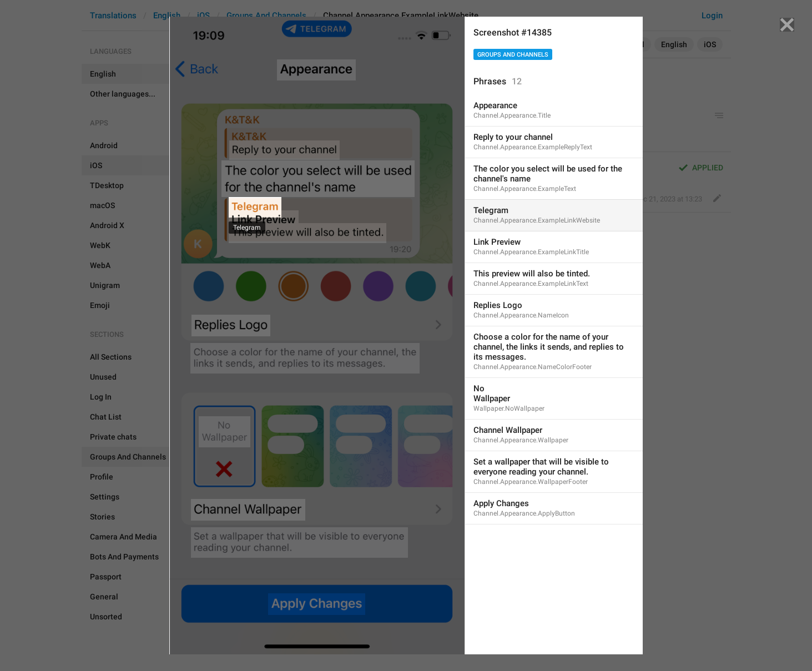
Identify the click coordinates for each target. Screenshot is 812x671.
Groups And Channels (513, 55)
